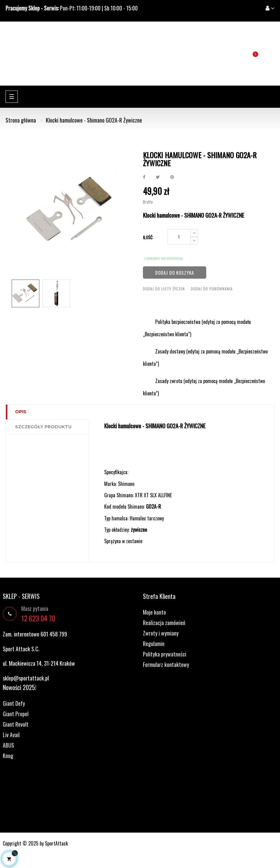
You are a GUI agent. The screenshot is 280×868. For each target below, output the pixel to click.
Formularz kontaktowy (166, 664)
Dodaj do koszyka (175, 273)
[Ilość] (179, 237)
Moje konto (154, 612)
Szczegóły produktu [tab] (43, 427)
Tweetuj (158, 177)
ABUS (8, 745)
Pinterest (172, 177)
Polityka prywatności (165, 654)
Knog (8, 756)
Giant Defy (14, 703)
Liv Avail (11, 735)
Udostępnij (144, 177)
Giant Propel (16, 714)
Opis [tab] (21, 412)
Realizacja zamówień (164, 623)
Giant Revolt (16, 724)
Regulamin (154, 644)
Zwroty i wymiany (161, 633)
